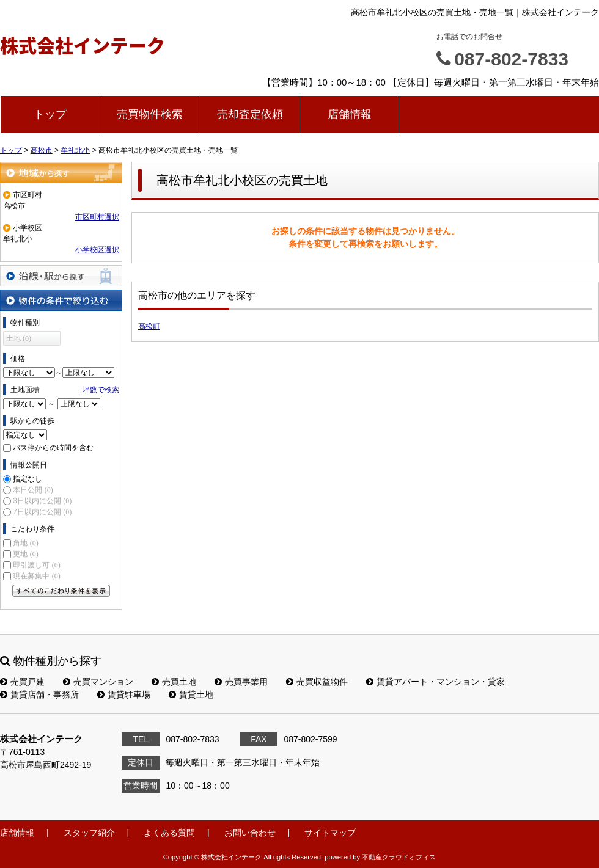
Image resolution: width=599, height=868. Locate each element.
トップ (50, 114)
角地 (25, 543)
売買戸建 (22, 682)
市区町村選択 (97, 217)
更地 (25, 554)
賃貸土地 (191, 695)
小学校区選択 (97, 250)
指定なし (28, 479)
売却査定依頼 (250, 114)
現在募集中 (36, 576)
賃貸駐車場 (124, 695)
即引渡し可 (36, 565)
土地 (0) (19, 338)
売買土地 (174, 682)
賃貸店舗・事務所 (39, 695)
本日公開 (33, 490)
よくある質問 (169, 833)
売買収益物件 (317, 682)
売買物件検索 (150, 114)
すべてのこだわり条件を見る (61, 591)
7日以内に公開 (42, 512)
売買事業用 (241, 682)
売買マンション (98, 682)
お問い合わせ (250, 833)
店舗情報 (350, 114)
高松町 (149, 326)
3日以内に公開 (42, 501)
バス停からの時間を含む (53, 448)
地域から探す (61, 173)
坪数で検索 (101, 390)
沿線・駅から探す (61, 276)
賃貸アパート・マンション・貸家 (435, 682)
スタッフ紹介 (89, 833)
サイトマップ (330, 833)
